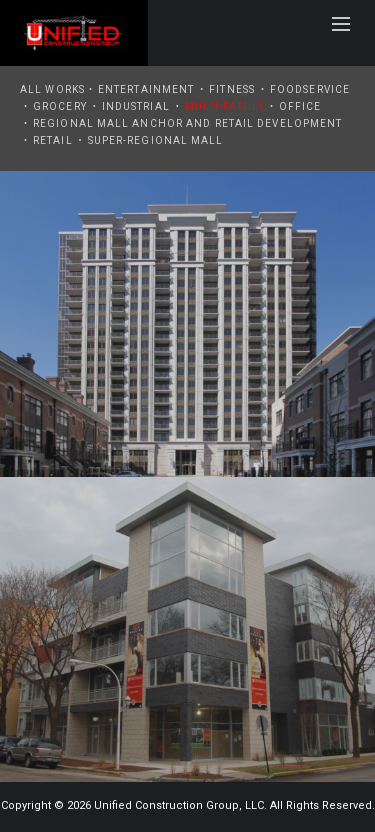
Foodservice (310, 89)
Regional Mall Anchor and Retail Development (187, 123)
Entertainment (146, 89)
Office (300, 106)
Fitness (232, 89)
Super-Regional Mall (156, 140)
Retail (53, 140)
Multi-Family (224, 106)
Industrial (136, 106)
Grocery (60, 106)
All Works (52, 89)
